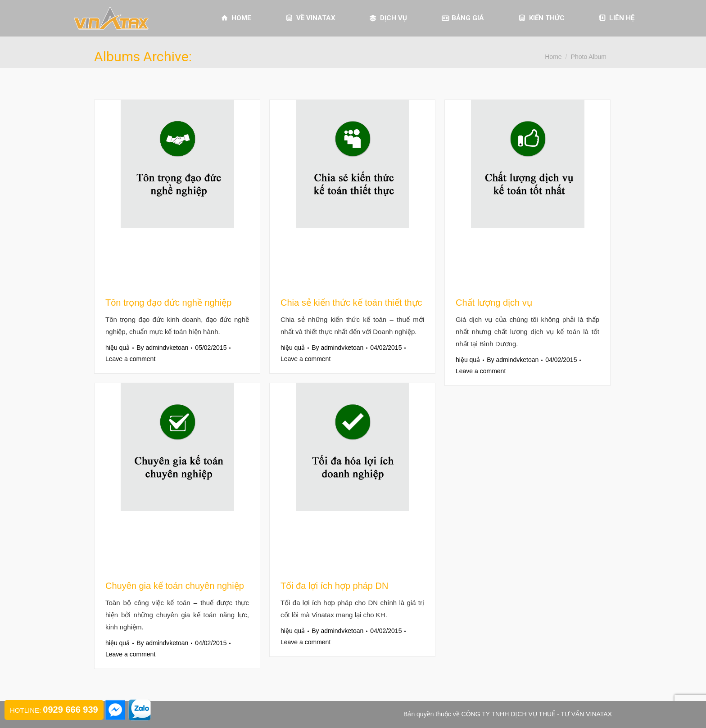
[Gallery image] (177, 193)
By (162, 348)
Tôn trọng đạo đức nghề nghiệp (168, 303)
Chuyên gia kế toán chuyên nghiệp (175, 586)
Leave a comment (130, 359)
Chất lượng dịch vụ (494, 303)
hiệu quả (118, 348)
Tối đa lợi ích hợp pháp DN (334, 586)
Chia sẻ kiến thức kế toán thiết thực (351, 303)
